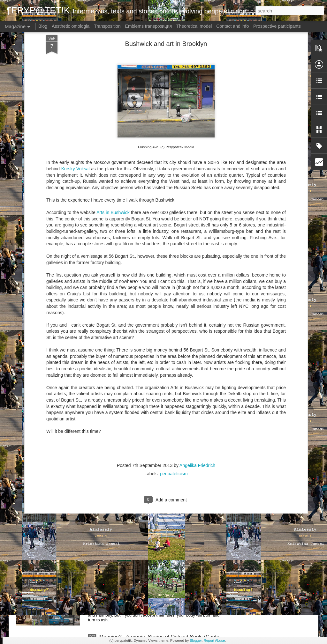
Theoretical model (194, 26)
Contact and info (232, 26)
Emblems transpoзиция (149, 26)
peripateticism (174, 413)
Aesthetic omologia (71, 26)
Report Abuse (214, 640)
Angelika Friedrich (197, 404)
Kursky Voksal (76, 108)
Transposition (107, 26)
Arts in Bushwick (113, 152)
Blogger (196, 640)
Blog (43, 26)
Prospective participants (277, 26)
